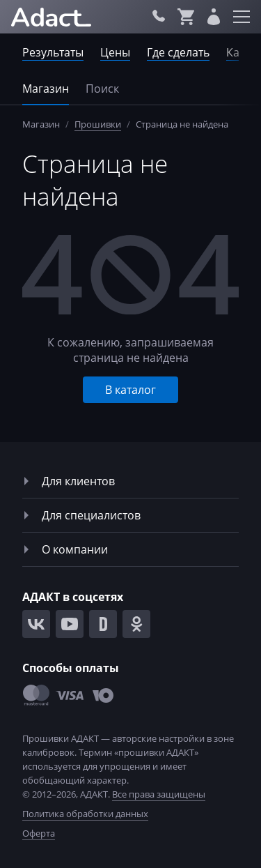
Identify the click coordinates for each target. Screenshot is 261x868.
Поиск (102, 89)
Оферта (39, 833)
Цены (115, 52)
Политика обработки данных (85, 814)
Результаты (53, 52)
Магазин (46, 89)
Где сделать (178, 52)
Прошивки (98, 124)
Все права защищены (159, 794)
